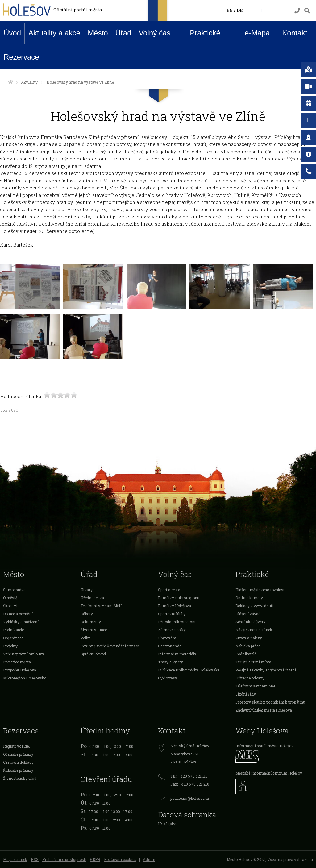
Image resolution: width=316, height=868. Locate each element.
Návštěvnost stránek (254, 630)
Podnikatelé (13, 630)
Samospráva (14, 590)
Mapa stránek (15, 859)
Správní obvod (93, 654)
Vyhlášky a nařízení (21, 622)
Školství (10, 606)
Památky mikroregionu (179, 598)
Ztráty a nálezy (249, 638)
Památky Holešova (175, 606)
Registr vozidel (16, 746)
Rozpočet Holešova (20, 670)
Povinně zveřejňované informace (110, 646)
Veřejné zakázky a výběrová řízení (266, 670)
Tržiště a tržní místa (253, 662)
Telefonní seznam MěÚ (101, 606)
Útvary (87, 590)
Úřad (123, 33)
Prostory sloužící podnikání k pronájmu (270, 702)
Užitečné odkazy (250, 678)
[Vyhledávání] (307, 11)
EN (230, 10)
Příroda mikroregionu (177, 622)
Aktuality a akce (54, 33)
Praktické (200, 33)
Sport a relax (169, 590)
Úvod (12, 33)
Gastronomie (170, 646)
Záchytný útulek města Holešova (264, 710)
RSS (35, 859)
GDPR (95, 859)
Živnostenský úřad (20, 778)
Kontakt (295, 33)
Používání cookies (120, 859)
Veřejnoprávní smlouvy (24, 654)
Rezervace (21, 57)
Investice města (17, 662)
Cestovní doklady (18, 762)
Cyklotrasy (168, 678)
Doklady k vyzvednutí (254, 606)
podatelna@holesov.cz (190, 798)
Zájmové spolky (172, 630)
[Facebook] (262, 10)
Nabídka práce (248, 646)
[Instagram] (275, 10)
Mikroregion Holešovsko (25, 678)
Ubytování (167, 638)
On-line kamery (249, 598)
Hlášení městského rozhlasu (260, 590)
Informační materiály (177, 654)
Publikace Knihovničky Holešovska (189, 670)
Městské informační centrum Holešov (269, 773)
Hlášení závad (248, 614)
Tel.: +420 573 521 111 (189, 776)
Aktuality (29, 82)
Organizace (13, 638)
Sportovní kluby (172, 614)
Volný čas (155, 33)
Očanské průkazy (18, 754)
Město (98, 33)
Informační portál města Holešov (264, 746)
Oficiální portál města (78, 10)
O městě (10, 598)
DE (240, 10)
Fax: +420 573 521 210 (190, 784)
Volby (85, 638)
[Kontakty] (297, 11)
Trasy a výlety (170, 662)
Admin (149, 859)
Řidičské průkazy (18, 770)
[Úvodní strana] (10, 82)
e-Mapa (252, 33)
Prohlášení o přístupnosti (64, 859)
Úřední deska (92, 598)
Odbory (87, 614)
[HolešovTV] (268, 10)
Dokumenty (91, 622)
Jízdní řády (246, 694)
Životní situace (94, 630)
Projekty (10, 646)
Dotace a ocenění (18, 614)
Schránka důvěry (250, 622)
